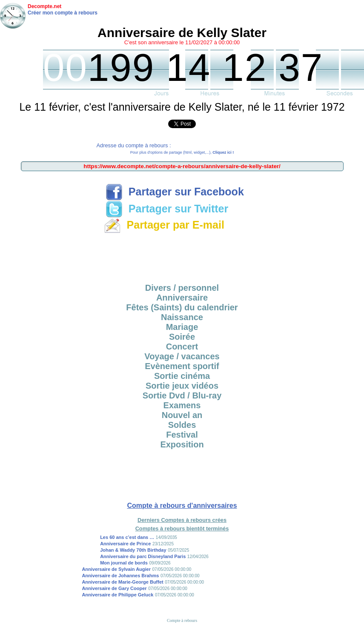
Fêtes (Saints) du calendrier (182, 307)
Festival (182, 435)
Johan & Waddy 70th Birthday (133, 550)
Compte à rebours (182, 620)
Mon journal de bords (124, 563)
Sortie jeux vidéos (182, 386)
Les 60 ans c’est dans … (127, 537)
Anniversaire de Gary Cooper (114, 588)
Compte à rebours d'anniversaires (182, 506)
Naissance (182, 317)
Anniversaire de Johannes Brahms (120, 576)
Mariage (182, 327)
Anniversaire (182, 298)
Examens (182, 405)
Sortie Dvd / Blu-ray (182, 395)
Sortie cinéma (182, 376)
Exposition (182, 444)
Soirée (182, 337)
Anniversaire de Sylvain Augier (116, 569)
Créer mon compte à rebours (63, 13)
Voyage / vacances (182, 356)
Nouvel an (182, 415)
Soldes (182, 425)
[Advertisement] (182, 255)
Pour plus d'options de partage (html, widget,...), (182, 152)
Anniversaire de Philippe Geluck (118, 595)
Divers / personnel (182, 288)
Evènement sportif (182, 366)
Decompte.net (44, 6)
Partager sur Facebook (175, 192)
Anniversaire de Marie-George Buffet (122, 582)
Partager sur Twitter (167, 209)
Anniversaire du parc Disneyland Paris (143, 556)
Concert (182, 347)
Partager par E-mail (164, 225)
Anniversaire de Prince (125, 544)
